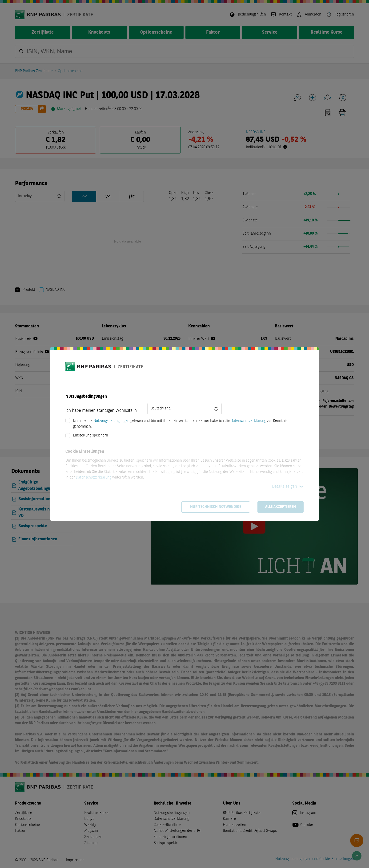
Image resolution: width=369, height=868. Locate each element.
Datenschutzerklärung (248, 421)
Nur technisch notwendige (216, 507)
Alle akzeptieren (281, 507)
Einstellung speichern (90, 436)
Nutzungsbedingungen (111, 421)
